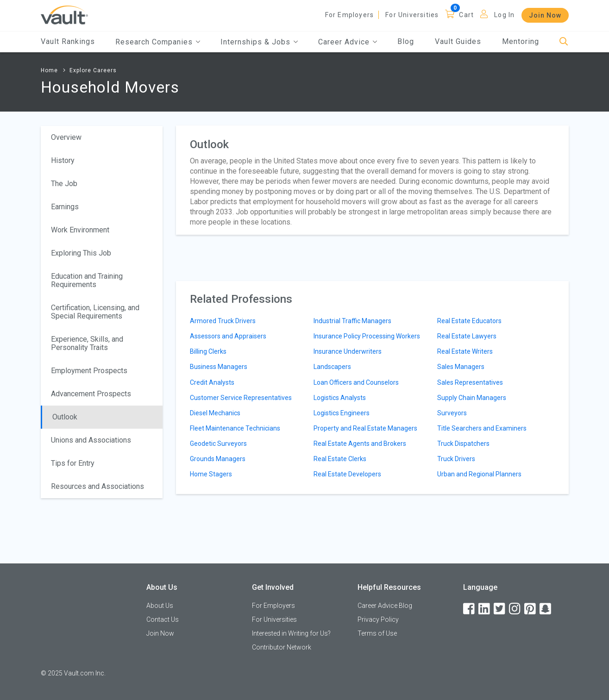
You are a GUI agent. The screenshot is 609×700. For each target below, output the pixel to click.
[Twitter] (500, 609)
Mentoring (521, 41)
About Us (160, 606)
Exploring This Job (81, 253)
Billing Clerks (208, 351)
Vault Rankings (68, 41)
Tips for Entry (73, 463)
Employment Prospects (89, 371)
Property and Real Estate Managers (365, 428)
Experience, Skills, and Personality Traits (87, 343)
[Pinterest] (531, 609)
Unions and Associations (91, 440)
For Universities (412, 15)
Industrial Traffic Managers (352, 321)
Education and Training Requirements (87, 280)
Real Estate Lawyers (467, 336)
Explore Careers (93, 70)
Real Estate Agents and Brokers (360, 444)
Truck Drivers (456, 459)
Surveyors (452, 413)
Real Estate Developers (347, 474)
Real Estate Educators (469, 321)
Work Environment (80, 230)
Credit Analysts (212, 382)
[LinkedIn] (485, 609)
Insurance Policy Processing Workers (367, 336)
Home (49, 70)
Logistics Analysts (340, 398)
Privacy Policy (378, 619)
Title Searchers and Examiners (482, 428)
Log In (504, 15)
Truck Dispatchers (463, 444)
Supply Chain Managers (472, 398)
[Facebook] (470, 609)
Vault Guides (458, 41)
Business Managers (219, 367)
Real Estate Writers (465, 351)
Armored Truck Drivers (223, 321)
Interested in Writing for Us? (291, 633)
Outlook (65, 417)
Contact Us (163, 619)
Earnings (65, 207)
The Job (64, 184)
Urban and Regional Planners (479, 474)
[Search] (564, 42)
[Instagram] (515, 609)
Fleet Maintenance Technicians (235, 428)
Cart (466, 15)
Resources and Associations (97, 486)
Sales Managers (461, 367)
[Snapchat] (546, 609)
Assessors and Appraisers (228, 336)
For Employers (350, 15)
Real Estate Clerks (340, 459)
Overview (66, 137)
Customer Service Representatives (241, 398)
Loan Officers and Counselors (356, 382)
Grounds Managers (218, 459)
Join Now (545, 15)
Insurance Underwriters (348, 351)
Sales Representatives (470, 382)
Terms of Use (377, 633)
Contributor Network (282, 647)
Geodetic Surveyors (218, 444)
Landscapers (332, 367)
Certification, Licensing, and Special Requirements (95, 312)
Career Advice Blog (385, 606)
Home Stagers (211, 474)
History (63, 160)
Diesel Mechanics (215, 413)
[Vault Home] (64, 15)
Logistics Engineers (342, 413)
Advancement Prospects (91, 394)
